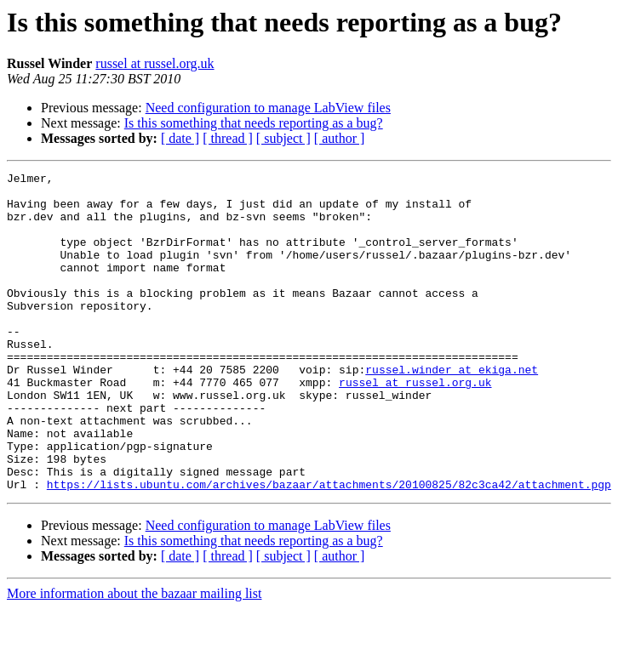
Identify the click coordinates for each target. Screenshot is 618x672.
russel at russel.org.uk (154, 63)
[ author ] (340, 138)
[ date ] (180, 138)
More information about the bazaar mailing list (134, 657)
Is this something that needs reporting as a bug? (254, 123)
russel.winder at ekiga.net (452, 410)
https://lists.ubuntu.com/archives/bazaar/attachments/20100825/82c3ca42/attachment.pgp (329, 548)
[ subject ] (283, 138)
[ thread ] (228, 138)
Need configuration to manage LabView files (268, 108)
